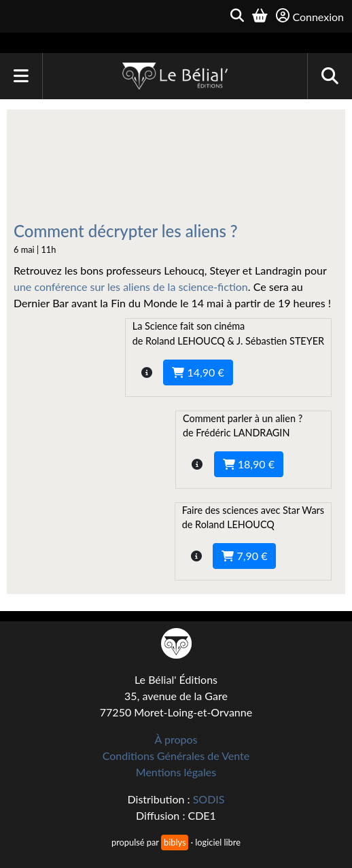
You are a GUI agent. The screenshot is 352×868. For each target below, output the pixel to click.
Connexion (310, 16)
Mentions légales (176, 772)
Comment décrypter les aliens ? (126, 231)
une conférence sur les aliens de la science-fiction (131, 287)
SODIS (209, 799)
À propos (176, 739)
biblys (175, 842)
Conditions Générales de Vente (176, 756)
